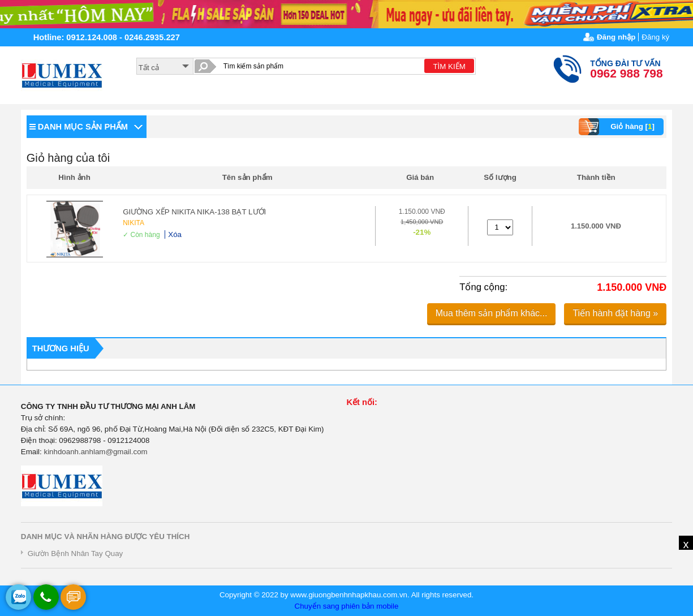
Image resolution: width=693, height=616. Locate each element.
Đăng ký (655, 37)
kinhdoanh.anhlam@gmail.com (95, 452)
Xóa (175, 234)
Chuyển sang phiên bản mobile (347, 606)
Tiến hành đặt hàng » (615, 313)
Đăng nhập (616, 37)
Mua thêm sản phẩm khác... (492, 313)
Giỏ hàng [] (618, 127)
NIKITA (134, 223)
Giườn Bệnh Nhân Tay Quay (76, 553)
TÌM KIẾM (449, 66)
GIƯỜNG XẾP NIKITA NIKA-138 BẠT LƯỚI (194, 212)
